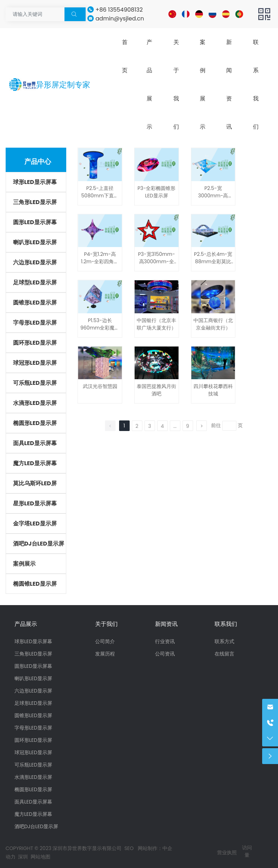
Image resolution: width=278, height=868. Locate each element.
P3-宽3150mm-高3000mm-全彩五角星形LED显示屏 (157, 265)
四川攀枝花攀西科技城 (213, 390)
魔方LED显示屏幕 (35, 463)
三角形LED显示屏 (35, 202)
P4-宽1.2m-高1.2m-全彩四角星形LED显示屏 (100, 261)
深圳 (23, 857)
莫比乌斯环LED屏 (35, 483)
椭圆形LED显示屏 (35, 423)
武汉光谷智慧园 (100, 386)
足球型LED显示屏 (35, 282)
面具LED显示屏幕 (35, 443)
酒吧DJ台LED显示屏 (39, 544)
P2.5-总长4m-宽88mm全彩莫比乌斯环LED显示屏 (213, 261)
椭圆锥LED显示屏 (35, 584)
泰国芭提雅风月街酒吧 (156, 390)
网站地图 (41, 857)
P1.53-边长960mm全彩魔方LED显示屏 (100, 328)
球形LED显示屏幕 (35, 182)
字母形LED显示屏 (35, 323)
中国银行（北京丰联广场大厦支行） (156, 324)
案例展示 (24, 564)
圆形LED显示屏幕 (35, 222)
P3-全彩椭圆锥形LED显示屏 (156, 192)
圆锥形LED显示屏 (35, 303)
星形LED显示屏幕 (35, 503)
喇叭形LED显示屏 (35, 242)
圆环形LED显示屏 (35, 343)
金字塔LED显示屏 (35, 524)
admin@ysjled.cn (120, 19)
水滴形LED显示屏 (35, 403)
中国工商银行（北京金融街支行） (213, 324)
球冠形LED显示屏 (35, 363)
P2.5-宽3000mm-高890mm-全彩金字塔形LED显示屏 (213, 199)
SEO (130, 848)
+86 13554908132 (119, 10)
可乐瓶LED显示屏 (35, 383)
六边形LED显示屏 (35, 262)
